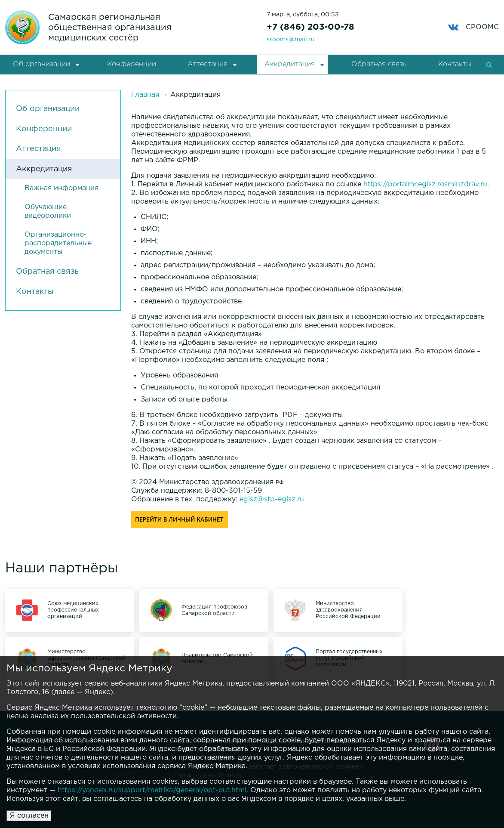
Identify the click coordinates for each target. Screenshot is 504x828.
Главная (145, 95)
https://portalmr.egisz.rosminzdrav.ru (425, 184)
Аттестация (207, 64)
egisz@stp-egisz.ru (272, 499)
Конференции (132, 64)
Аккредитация (290, 64)
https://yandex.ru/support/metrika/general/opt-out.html (152, 790)
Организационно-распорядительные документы (58, 243)
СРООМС (473, 27)
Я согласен (29, 816)
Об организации (41, 64)
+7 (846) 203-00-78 (310, 27)
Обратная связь (379, 64)
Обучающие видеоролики (48, 212)
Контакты (455, 64)
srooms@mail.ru (291, 40)
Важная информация (61, 188)
